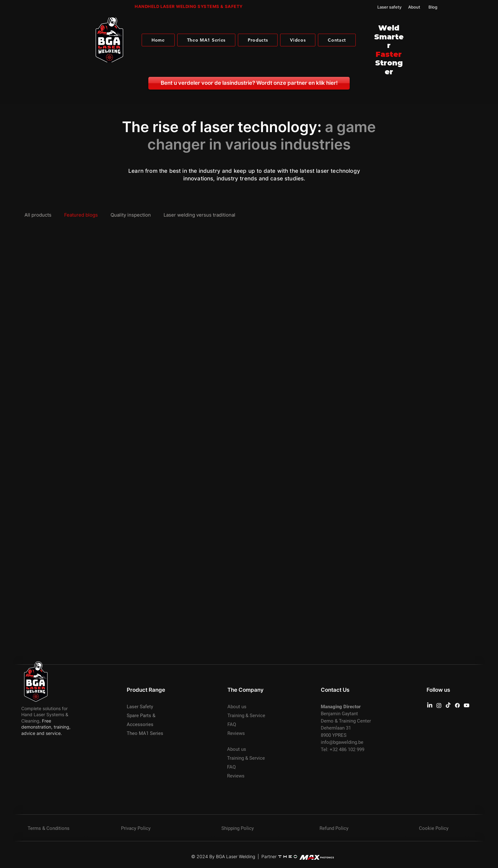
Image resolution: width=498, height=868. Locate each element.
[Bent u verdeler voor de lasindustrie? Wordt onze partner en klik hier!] (249, 83)
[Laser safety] (386, 7)
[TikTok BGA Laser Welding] (448, 705)
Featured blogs (81, 215)
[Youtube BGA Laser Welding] (467, 705)
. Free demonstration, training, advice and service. (46, 727)
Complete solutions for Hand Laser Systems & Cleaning (45, 715)
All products (38, 215)
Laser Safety (140, 707)
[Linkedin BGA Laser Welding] (430, 705)
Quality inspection (131, 215)
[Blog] (437, 7)
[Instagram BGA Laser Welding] (439, 705)
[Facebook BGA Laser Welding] (457, 705)
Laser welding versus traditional (199, 215)
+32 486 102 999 (347, 750)
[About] (417, 7)
